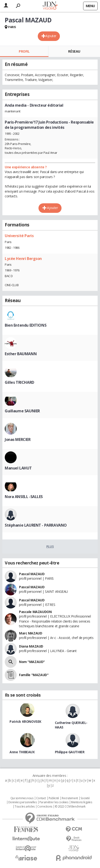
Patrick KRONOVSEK (25, 721)
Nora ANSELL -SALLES (24, 497)
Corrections (45, 807)
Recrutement (70, 798)
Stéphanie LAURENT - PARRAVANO (36, 525)
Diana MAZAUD (31, 646)
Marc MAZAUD (31, 633)
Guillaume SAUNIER (22, 411)
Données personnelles (23, 802)
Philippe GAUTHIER (70, 752)
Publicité (54, 798)
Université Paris (19, 236)
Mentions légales (81, 802)
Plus (50, 546)
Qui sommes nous (22, 798)
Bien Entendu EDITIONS (26, 325)
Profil (24, 51)
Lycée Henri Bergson (23, 259)
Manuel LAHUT (18, 468)
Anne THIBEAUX (22, 752)
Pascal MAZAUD (32, 574)
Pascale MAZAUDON (35, 612)
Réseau (74, 51)
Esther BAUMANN (21, 354)
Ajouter (51, 36)
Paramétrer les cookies (54, 802)
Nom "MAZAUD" (32, 662)
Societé (85, 798)
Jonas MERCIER (18, 439)
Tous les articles (25, 807)
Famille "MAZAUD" (34, 675)
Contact (41, 798)
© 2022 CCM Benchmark (70, 807)
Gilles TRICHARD (19, 382)
